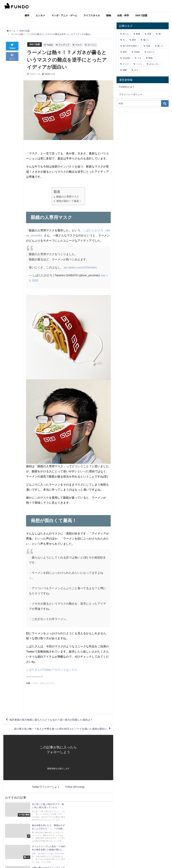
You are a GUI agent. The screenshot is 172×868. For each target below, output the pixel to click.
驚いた (160, 46)
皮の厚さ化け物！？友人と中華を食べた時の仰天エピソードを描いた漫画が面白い (57, 730)
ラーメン (93, 45)
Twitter (51, 45)
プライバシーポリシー (131, 94)
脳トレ (146, 40)
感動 (125, 70)
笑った (126, 34)
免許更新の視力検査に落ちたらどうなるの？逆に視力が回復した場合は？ (54, 720)
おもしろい (154, 64)
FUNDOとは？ (127, 87)
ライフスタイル (92, 15)
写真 (148, 46)
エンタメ (40, 15)
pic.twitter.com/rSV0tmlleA (80, 267)
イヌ (139, 58)
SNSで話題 (141, 15)
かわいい (151, 52)
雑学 (27, 15)
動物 (109, 15)
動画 (138, 34)
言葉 (149, 34)
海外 (125, 52)
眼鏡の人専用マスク (68, 197)
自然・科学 (123, 15)
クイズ (126, 64)
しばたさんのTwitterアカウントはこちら (52, 670)
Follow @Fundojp (75, 788)
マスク (79, 45)
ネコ (136, 70)
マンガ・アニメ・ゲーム (64, 15)
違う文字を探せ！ (131, 46)
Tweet (12, 46)
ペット (139, 64)
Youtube (126, 58)
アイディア (65, 45)
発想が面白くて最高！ (69, 201)
